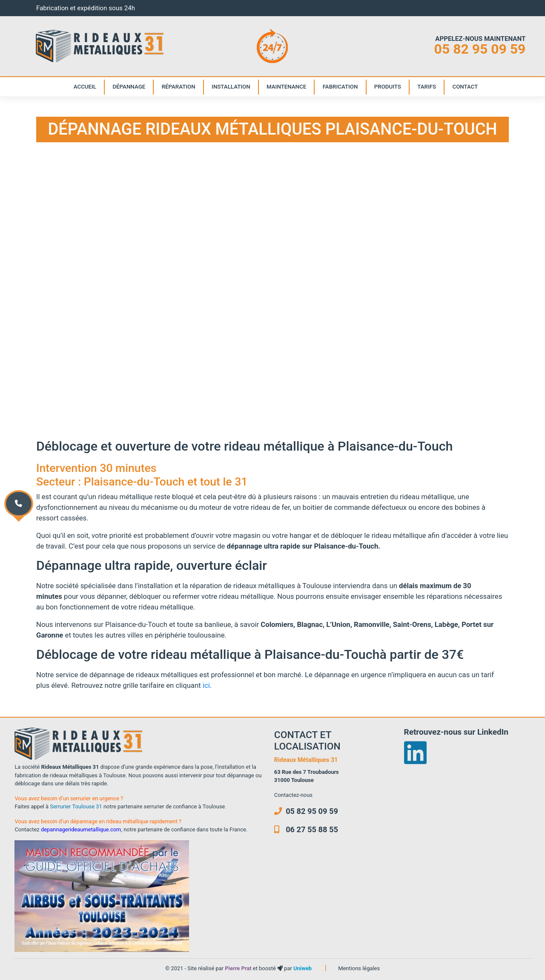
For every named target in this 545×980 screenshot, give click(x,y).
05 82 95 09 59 (480, 49)
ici (206, 685)
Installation (231, 87)
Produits (388, 87)
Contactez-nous (293, 795)
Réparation (179, 87)
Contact (465, 87)
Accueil (85, 87)
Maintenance (286, 87)
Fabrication (340, 87)
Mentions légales (359, 968)
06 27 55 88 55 (306, 829)
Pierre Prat (239, 968)
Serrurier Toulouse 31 (76, 806)
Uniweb (303, 968)
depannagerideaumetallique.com (81, 829)
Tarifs (427, 87)
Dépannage (129, 87)
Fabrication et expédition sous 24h (86, 8)
